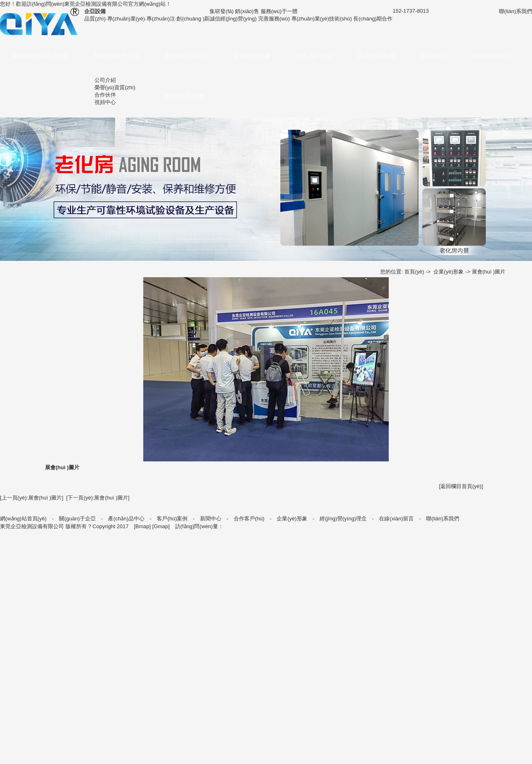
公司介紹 (105, 80)
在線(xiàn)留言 (492, 56)
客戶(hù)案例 (376, 56)
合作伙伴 (105, 95)
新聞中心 (433, 56)
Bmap (142, 526)
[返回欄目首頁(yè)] (461, 486)
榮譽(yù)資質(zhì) (115, 87)
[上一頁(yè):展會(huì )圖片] (32, 498)
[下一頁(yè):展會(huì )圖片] (98, 498)
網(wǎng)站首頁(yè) (41, 56)
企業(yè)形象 (252, 56)
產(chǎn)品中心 (186, 56)
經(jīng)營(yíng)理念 (343, 519)
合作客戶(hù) (314, 56)
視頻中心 (105, 102)
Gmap (161, 526)
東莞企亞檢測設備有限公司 (96, 4)
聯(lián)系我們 (185, 97)
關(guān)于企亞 (117, 56)
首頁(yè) (414, 272)
